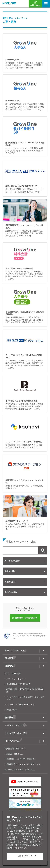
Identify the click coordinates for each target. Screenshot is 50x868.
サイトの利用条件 (14, 674)
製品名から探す (11, 592)
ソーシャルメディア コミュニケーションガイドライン (25, 698)
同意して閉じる (25, 856)
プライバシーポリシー (16, 679)
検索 (43, 550)
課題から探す (10, 582)
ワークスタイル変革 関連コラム (20, 769)
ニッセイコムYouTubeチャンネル (20, 704)
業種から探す (10, 571)
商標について (12, 710)
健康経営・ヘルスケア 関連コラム (21, 759)
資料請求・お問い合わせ (26, 618)
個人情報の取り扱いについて (19, 684)
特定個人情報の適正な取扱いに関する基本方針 (25, 690)
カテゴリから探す (12, 561)
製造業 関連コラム (15, 754)
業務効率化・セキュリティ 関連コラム (23, 764)
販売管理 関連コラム (16, 749)
